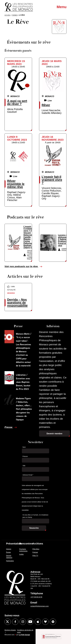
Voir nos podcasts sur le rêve (21, 266)
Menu (62, 7)
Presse (9, 427)
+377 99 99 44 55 (36, 597)
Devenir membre (54, 434)
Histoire (9, 549)
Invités (21, 554)
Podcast (35, 552)
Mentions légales (10, 630)
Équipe (8, 552)
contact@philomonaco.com (40, 606)
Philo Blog (36, 549)
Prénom (25, 456)
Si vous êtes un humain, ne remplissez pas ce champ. (35, 516)
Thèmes (15, 15)
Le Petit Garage (25, 635)
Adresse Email (28, 475)
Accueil (7, 15)
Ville (24, 466)
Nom (24, 447)
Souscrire (34, 528)
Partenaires (10, 561)
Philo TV (35, 556)
